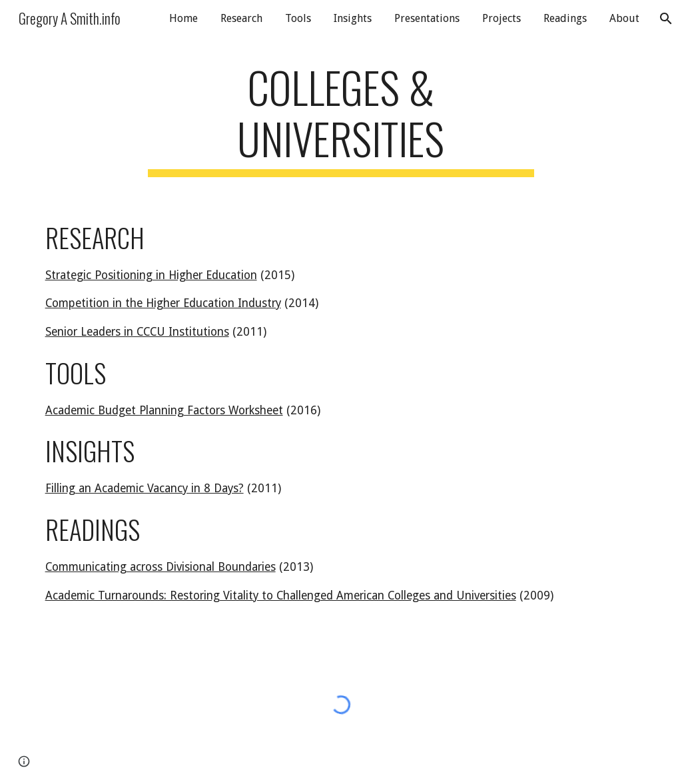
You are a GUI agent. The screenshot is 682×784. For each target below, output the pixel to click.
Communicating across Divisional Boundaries (161, 567)
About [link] (624, 18)
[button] (666, 19)
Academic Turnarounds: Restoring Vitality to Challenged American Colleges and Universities (281, 595)
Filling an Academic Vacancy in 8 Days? (145, 488)
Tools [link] (298, 18)
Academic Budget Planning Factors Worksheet (164, 410)
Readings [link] (565, 18)
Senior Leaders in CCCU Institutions (137, 332)
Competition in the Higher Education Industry (163, 303)
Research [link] (241, 18)
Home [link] (183, 18)
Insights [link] (353, 18)
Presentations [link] (427, 18)
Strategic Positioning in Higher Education (151, 275)
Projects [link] (502, 18)
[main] (341, 119)
